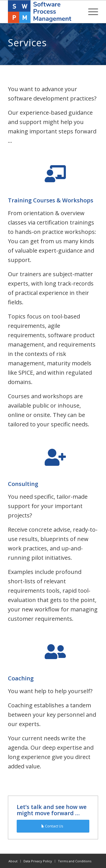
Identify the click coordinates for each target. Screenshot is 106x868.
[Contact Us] (53, 826)
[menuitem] (90, 12)
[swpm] (44, 12)
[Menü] (90, 12)
